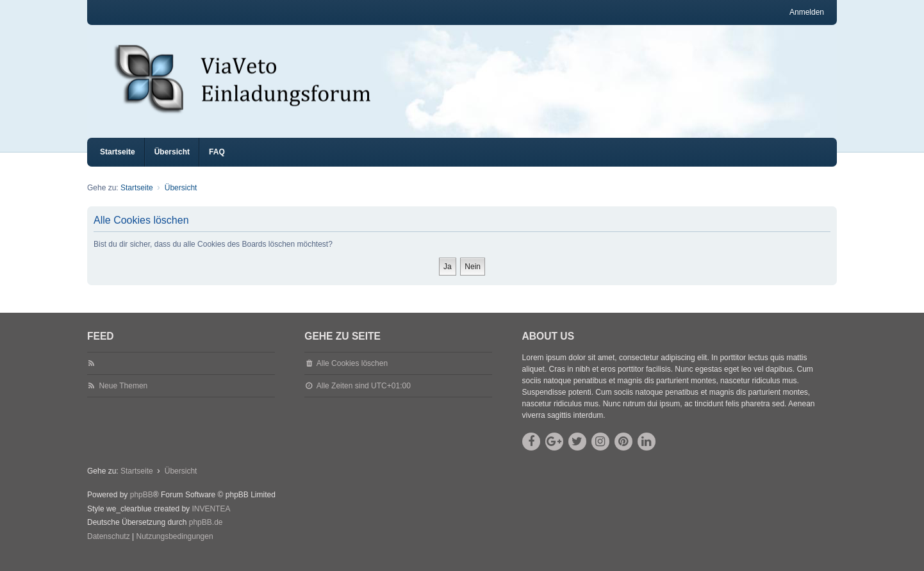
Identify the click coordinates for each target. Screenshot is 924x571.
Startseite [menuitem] (118, 163)
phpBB (142, 506)
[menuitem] (109, 549)
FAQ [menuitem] (217, 163)
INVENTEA (211, 520)
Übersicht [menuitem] (172, 163)
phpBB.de (206, 534)
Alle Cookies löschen (352, 375)
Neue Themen (123, 397)
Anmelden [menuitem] (807, 12)
